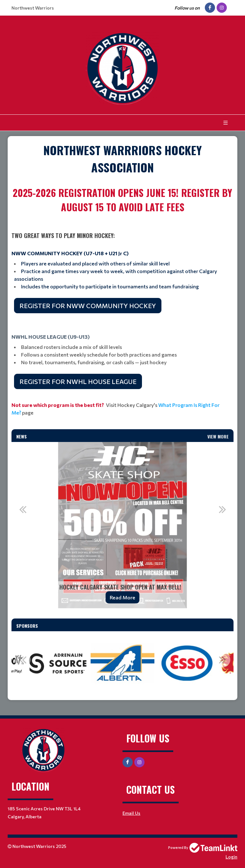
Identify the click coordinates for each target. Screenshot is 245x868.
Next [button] (222, 509)
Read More (122, 597)
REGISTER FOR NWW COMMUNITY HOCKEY (88, 306)
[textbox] (122, 159)
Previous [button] (23, 509)
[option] (122, 525)
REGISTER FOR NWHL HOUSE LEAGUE (78, 381)
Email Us (131, 813)
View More (218, 436)
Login (231, 857)
